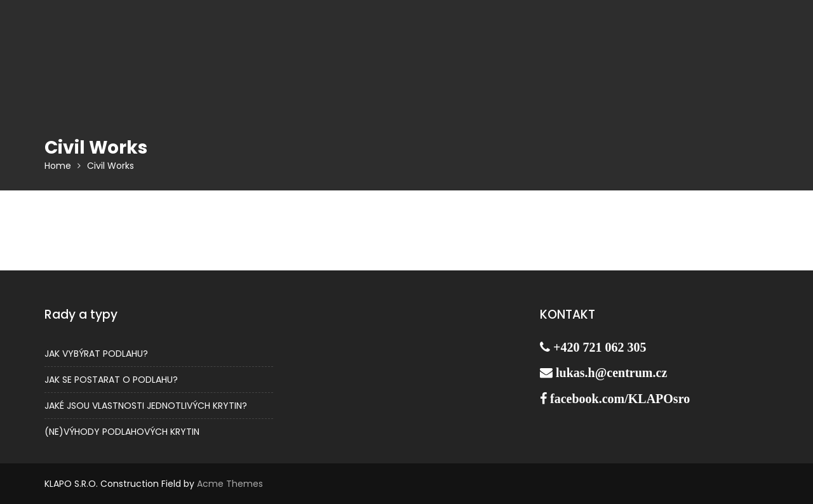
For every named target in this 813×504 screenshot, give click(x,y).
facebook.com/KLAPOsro (620, 399)
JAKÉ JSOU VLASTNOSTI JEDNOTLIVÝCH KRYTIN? (146, 406)
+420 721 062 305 (600, 347)
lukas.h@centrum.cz (611, 373)
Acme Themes (230, 484)
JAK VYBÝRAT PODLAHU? (96, 354)
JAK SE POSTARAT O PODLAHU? (111, 380)
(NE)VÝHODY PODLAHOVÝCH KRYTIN (122, 432)
